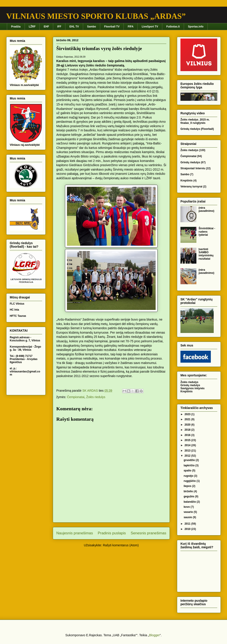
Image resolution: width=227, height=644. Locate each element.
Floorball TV (112, 27)
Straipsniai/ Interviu (193, 168)
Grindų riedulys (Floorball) (197, 129)
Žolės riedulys (96, 397)
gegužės (189, 496)
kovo (187, 507)
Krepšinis (187, 181)
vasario (189, 512)
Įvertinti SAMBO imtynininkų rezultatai (206, 254)
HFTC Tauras (18, 316)
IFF (59, 27)
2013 (188, 451)
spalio (188, 471)
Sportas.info (196, 27)
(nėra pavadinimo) (206, 209)
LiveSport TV (150, 27)
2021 (188, 419)
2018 (188, 430)
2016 (188, 435)
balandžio (190, 502)
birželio (189, 491)
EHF (46, 27)
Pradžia (16, 27)
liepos (188, 486)
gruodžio (190, 460)
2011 (188, 524)
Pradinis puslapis (112, 533)
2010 (188, 529)
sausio (188, 517)
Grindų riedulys (190, 162)
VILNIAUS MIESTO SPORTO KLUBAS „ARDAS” (96, 16)
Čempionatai (76, 397)
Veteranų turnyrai (191, 187)
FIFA (131, 27)
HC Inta (14, 310)
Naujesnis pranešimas (75, 533)
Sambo (92, 27)
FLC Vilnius (17, 304)
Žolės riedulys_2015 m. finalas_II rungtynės (195, 121)
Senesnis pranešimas (149, 533)
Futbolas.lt (173, 27)
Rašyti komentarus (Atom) (121, 545)
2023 (188, 414)
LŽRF (32, 27)
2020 (188, 425)
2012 (188, 456)
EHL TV (74, 27)
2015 (188, 440)
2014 (188, 445)
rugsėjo (189, 476)
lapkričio (189, 465)
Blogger (154, 635)
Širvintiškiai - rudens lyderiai (207, 232)
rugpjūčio (190, 481)
